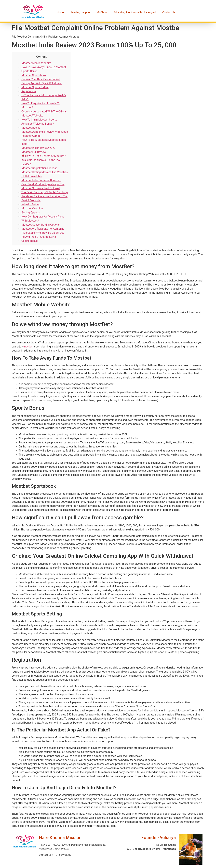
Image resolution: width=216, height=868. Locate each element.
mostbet (28, 347)
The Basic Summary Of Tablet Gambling (45, 192)
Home (60, 12)
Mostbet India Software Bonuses (41, 180)
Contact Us (169, 12)
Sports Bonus (29, 71)
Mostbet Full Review (34, 152)
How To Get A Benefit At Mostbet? (44, 156)
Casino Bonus (30, 241)
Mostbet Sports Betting (35, 87)
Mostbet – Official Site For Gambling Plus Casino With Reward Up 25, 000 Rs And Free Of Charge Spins (43, 233)
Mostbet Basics (31, 128)
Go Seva (102, 12)
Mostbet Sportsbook (34, 75)
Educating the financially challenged (135, 12)
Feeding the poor (81, 12)
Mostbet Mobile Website (36, 63)
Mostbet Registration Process (39, 168)
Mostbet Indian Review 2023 (38, 148)
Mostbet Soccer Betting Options (40, 225)
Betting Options (31, 213)
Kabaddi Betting (31, 204)
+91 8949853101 (63, 855)
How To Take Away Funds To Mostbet (44, 67)
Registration (29, 91)
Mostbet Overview (32, 208)
